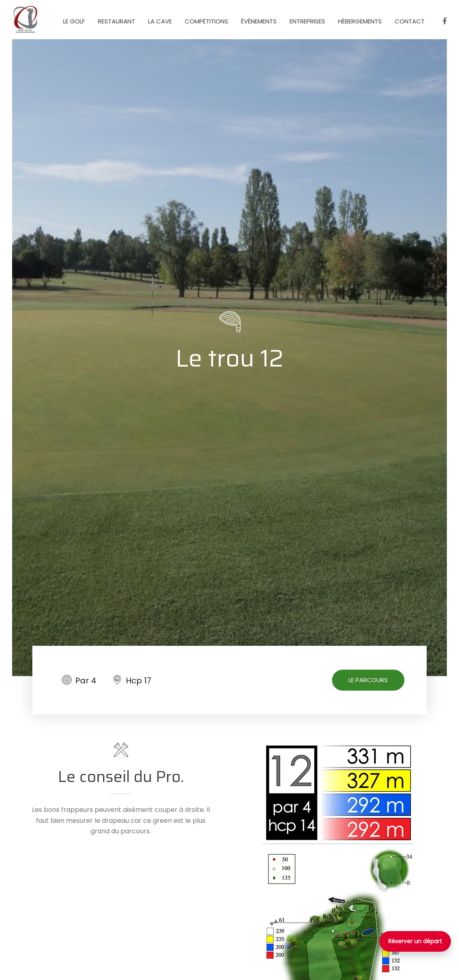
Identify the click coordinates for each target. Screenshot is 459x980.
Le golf (74, 21)
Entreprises (307, 21)
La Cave (160, 21)
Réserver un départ (415, 941)
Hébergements (360, 21)
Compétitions (206, 21)
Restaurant (116, 21)
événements (259, 21)
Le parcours (368, 680)
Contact (410, 21)
